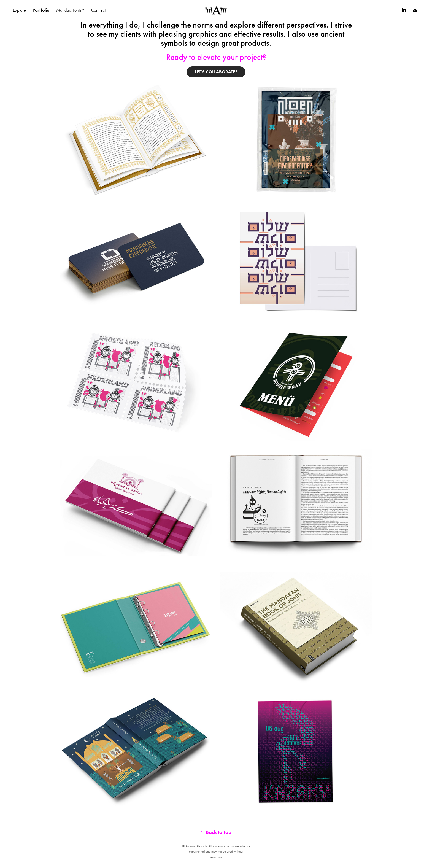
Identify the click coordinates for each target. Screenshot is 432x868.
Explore (19, 10)
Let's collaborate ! (216, 72)
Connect (98, 10)
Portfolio (41, 10)
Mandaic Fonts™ (70, 10)
